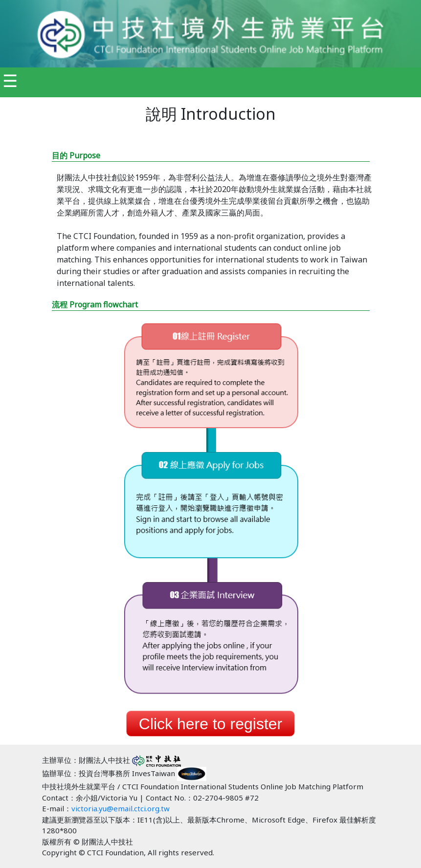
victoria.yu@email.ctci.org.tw (121, 808)
